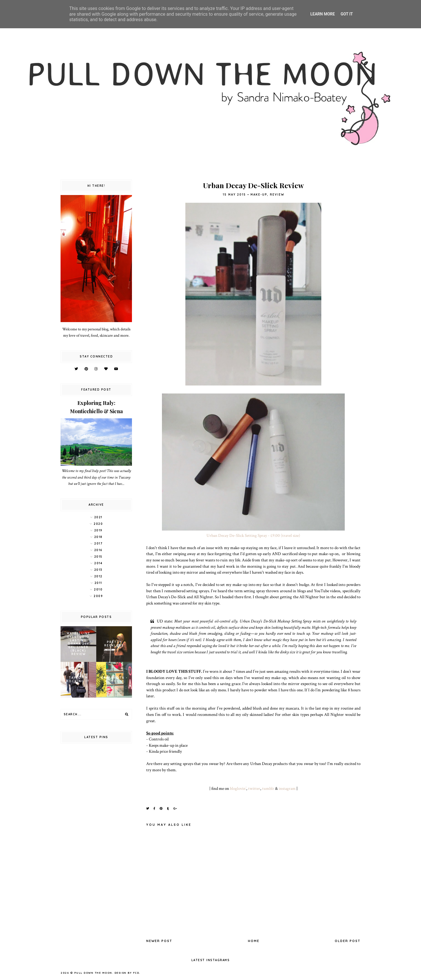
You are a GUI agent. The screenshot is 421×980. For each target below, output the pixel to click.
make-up (259, 195)
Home (254, 941)
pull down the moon (93, 973)
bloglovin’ (238, 788)
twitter (254, 788)
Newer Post (159, 941)
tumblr (268, 788)
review (277, 195)
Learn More (322, 14)
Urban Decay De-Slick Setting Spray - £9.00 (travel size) (253, 535)
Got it (347, 14)
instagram (287, 788)
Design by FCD (127, 973)
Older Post (348, 941)
